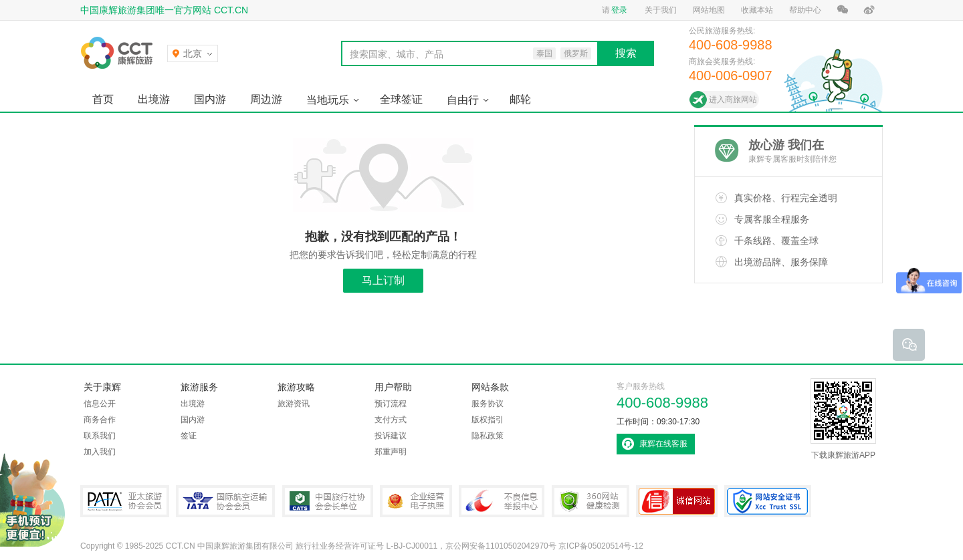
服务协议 (488, 404)
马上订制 (383, 280)
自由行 (463, 100)
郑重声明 (391, 452)
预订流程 (391, 404)
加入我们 (100, 452)
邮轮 (520, 99)
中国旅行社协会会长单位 (328, 501)
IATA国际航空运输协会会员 (225, 501)
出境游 (154, 99)
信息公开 (100, 404)
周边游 (266, 99)
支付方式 (391, 420)
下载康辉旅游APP (843, 419)
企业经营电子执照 (416, 501)
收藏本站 (757, 10)
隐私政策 (488, 436)
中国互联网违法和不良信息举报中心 (502, 501)
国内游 (210, 99)
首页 (103, 99)
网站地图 (709, 10)
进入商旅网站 (733, 100)
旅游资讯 (294, 404)
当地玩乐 (328, 100)
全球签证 (401, 99)
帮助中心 (805, 10)
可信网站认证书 (677, 501)
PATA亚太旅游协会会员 (125, 501)
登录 (619, 10)
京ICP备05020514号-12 (601, 546)
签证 (189, 436)
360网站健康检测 (591, 501)
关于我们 (661, 10)
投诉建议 (391, 436)
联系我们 (100, 436)
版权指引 (488, 420)
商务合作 (100, 420)
